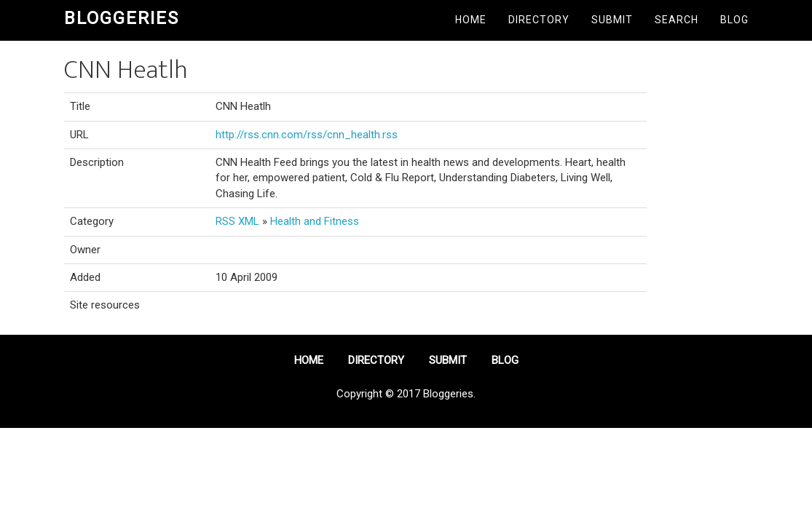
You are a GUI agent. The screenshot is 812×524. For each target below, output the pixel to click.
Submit (612, 20)
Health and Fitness (315, 221)
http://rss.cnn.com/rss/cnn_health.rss (307, 135)
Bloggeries (122, 18)
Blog (734, 20)
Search (677, 20)
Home (471, 20)
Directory (539, 20)
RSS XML (237, 221)
